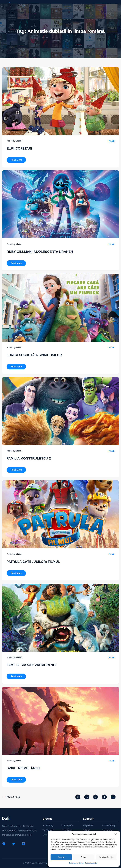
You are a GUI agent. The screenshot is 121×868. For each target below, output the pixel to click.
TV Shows (48, 830)
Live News (67, 830)
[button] (116, 834)
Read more (18, 159)
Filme (112, 141)
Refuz (84, 857)
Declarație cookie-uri (76, 863)
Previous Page (11, 797)
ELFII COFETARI (19, 148)
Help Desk (88, 825)
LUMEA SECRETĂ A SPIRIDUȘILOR (34, 355)
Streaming (48, 825)
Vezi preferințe (106, 857)
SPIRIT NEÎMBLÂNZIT (23, 768)
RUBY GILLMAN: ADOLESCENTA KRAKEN (40, 252)
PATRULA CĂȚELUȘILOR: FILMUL (33, 562)
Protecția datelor (91, 863)
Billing (86, 830)
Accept (61, 857)
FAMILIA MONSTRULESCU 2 (29, 458)
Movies (46, 835)
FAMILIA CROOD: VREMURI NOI (32, 665)
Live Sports (68, 825)
